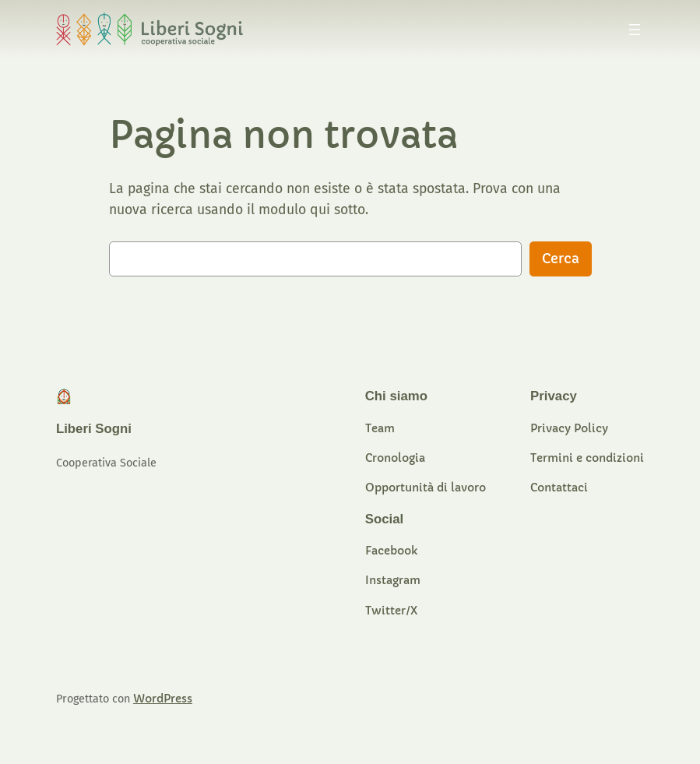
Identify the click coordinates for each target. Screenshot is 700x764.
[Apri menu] (635, 30)
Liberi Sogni (94, 429)
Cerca (561, 259)
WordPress (163, 699)
